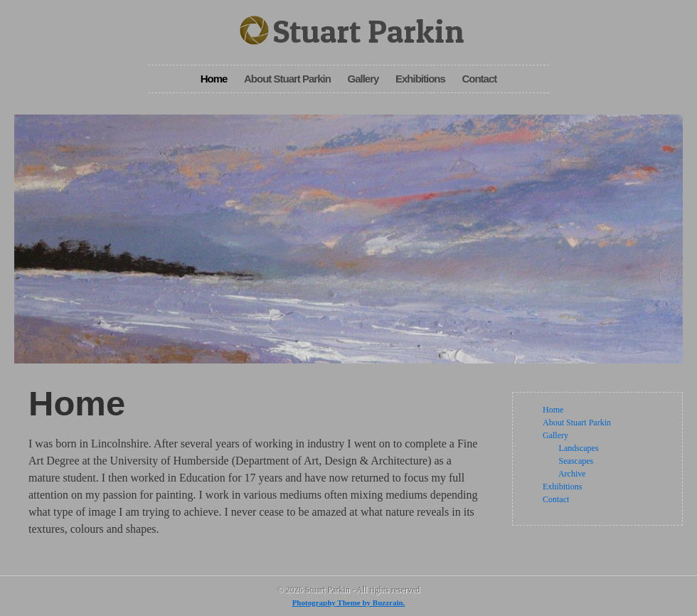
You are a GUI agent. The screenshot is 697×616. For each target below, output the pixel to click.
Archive (572, 474)
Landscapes (579, 448)
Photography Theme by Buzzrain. (349, 602)
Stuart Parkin (368, 31)
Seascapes (576, 461)
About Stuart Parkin (287, 79)
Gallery (363, 79)
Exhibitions (420, 79)
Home (214, 79)
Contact (479, 79)
